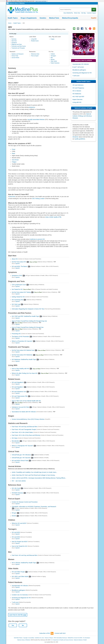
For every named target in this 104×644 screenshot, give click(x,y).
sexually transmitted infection (36, 119)
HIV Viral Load (16, 304)
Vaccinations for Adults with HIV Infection (24, 412)
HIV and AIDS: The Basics (20, 266)
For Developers (86, 638)
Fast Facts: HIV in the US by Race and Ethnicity (26, 435)
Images (53, 39)
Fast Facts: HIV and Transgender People (24, 429)
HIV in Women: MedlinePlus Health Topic (24, 563)
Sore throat (15, 160)
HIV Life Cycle (16, 488)
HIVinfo (14, 516)
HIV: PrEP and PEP (78, 97)
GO (94, 10)
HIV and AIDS (16, 532)
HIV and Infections (78, 85)
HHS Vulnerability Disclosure (60, 638)
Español (94, 18)
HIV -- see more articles (19, 481)
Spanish (18, 264)
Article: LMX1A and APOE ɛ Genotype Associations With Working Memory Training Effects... (39, 478)
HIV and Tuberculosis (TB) (20, 396)
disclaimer (76, 137)
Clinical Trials (15, 56)
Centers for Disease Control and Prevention (25, 502)
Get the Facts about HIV (19, 262)
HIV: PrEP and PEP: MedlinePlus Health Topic (25, 316)
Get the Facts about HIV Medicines (22, 355)
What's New (77, 13)
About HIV (15, 259)
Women (53, 59)
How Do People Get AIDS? (20, 542)
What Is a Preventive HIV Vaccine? (22, 341)
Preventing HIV (16, 334)
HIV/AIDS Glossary (17, 493)
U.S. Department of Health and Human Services (62, 640)
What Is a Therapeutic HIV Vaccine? (22, 446)
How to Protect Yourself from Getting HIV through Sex (28, 327)
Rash (14, 153)
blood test (12, 197)
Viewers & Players (49, 638)
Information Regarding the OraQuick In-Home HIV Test (28, 309)
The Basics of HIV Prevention (20, 337)
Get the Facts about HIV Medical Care (23, 350)
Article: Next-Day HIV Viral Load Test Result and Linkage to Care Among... (34, 475)
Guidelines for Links (39, 638)
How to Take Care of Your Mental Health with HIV (26, 401)
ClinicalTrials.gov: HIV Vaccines (21, 458)
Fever (14, 149)
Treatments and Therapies (18, 48)
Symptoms (14, 43)
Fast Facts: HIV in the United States (22, 432)
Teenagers (53, 56)
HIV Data (14, 438)
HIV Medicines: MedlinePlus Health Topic (24, 360)
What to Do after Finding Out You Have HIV (25, 373)
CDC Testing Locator (38, 199)
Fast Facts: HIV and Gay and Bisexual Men (25, 427)
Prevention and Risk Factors (19, 46)
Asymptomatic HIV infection (20, 586)
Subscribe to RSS (46, 633)
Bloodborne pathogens (18, 590)
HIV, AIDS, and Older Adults (20, 576)
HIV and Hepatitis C (18, 387)
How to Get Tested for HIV (19, 546)
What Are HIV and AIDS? (19, 523)
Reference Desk (35, 54)
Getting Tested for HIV (18, 297)
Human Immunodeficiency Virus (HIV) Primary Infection (28, 419)
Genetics (43, 18)
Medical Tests (54, 18)
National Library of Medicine (17, 3)
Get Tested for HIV (17, 289)
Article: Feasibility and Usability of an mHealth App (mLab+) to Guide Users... (34, 472)
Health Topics (13, 18)
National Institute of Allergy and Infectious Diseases (82, 116)
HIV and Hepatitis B (18, 382)
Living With (34, 39)
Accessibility (31, 638)
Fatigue (14, 162)
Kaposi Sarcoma (77, 99)
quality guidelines (80, 139)
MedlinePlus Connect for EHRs (75, 638)
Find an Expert (35, 56)
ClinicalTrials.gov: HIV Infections (21, 455)
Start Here (14, 41)
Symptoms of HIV (17, 276)
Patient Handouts (55, 63)
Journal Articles (15, 58)
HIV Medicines (77, 94)
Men (52, 58)
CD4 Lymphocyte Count (19, 285)
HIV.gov (14, 513)
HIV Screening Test (17, 300)
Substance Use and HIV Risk (20, 407)
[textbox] (76, 10)
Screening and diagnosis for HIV (21, 598)
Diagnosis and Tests (17, 44)
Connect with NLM (60, 633)
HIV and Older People (18, 572)
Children (53, 54)
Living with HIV (77, 102)
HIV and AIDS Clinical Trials (20, 461)
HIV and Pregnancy (78, 88)
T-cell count (15, 602)
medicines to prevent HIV (37, 239)
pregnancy (32, 107)
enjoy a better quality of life (53, 217)
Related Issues (35, 41)
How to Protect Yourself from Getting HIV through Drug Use (29, 321)
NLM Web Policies (18, 638)
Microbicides (15, 441)
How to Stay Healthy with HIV (20, 369)
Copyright (25, 638)
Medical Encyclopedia (70, 18)
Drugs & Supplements (29, 18)
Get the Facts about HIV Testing (21, 292)
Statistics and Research (17, 54)
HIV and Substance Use (19, 392)
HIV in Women (77, 91)
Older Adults (54, 61)
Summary (14, 39)
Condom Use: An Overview (20, 595)
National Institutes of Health (80, 640)
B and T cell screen (78, 67)
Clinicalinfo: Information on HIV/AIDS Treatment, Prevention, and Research (34, 507)
